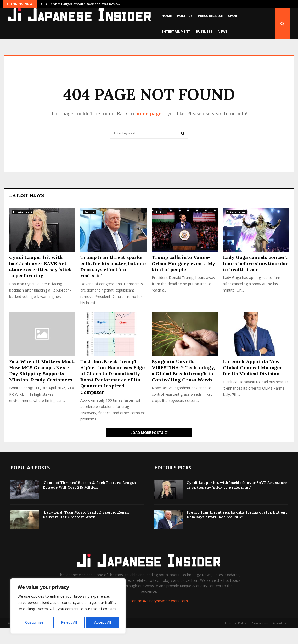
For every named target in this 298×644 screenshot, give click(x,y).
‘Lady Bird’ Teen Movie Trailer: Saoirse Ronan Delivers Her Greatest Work (86, 530)
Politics (185, 16)
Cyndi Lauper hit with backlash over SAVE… (85, 4)
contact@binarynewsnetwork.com (159, 616)
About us (280, 639)
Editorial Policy (236, 639)
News (223, 31)
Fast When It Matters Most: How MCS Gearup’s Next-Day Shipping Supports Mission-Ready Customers (42, 386)
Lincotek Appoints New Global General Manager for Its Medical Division (253, 383)
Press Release (210, 16)
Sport (234, 16)
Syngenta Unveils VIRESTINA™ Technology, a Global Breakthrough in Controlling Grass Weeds (183, 386)
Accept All (103, 622)
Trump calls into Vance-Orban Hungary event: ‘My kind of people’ (183, 279)
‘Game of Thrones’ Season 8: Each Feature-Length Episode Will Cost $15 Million (89, 501)
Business (204, 31)
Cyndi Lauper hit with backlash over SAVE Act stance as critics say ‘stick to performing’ (41, 282)
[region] (68, 606)
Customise (34, 622)
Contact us (260, 639)
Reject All (69, 622)
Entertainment (176, 31)
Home (167, 16)
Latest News (27, 211)
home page (148, 129)
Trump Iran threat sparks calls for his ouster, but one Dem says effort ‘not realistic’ (113, 282)
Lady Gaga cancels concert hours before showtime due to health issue (256, 279)
